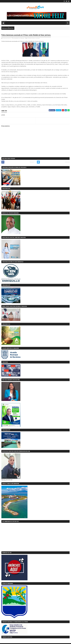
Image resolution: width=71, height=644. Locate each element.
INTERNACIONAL (31, 38)
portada (38, 38)
